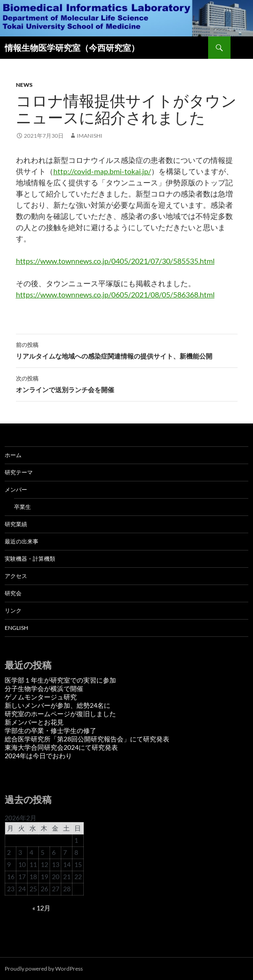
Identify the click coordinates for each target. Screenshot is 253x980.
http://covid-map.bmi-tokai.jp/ (102, 171)
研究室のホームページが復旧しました (60, 714)
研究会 (13, 593)
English (16, 628)
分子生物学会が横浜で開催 (44, 688)
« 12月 (41, 908)
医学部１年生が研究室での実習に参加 (60, 680)
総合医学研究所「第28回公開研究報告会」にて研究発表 (87, 739)
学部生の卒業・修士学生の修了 (51, 730)
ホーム (13, 455)
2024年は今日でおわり (38, 756)
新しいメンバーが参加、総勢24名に (58, 705)
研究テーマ (19, 472)
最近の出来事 (22, 541)
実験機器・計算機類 (30, 559)
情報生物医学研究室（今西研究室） (72, 48)
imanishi (90, 136)
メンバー (16, 490)
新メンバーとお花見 (34, 722)
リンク (13, 610)
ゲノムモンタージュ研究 (41, 697)
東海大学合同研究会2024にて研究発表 (61, 747)
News (24, 85)
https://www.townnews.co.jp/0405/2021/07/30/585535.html (115, 261)
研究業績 (16, 524)
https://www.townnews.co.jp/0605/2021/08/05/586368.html (115, 294)
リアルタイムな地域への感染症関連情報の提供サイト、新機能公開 (127, 350)
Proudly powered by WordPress (44, 969)
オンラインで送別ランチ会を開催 (127, 383)
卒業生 (22, 507)
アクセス (16, 576)
